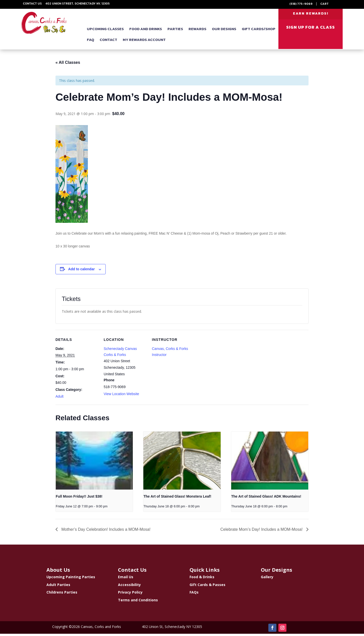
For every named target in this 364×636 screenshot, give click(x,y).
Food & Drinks (202, 579)
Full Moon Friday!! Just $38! (79, 499)
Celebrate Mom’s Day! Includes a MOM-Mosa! (262, 532)
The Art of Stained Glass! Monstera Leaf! (177, 499)
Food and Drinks (146, 32)
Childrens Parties (62, 594)
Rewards (197, 32)
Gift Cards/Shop (259, 32)
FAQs (194, 594)
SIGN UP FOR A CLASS (311, 30)
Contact (108, 42)
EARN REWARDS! (311, 15)
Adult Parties (58, 587)
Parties (175, 32)
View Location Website (121, 396)
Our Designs (224, 32)
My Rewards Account (144, 42)
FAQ (90, 42)
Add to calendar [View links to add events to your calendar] (82, 271)
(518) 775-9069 (301, 4)
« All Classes (68, 65)
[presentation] (94, 463)
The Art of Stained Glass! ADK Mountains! (266, 499)
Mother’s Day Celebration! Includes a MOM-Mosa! (105, 532)
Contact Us (32, 4)
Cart (324, 4)
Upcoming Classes (105, 32)
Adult (59, 399)
